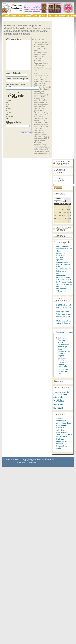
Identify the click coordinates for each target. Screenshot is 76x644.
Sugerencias (33, 462)
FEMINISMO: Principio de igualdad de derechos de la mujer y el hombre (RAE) (63, 261)
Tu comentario (15, 39)
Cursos (64, 392)
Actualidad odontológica (61, 420)
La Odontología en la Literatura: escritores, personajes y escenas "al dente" (64, 273)
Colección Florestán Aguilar (62, 340)
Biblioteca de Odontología (63, 163)
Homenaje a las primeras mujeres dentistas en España (64, 356)
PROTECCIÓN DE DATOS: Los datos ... (64, 307)
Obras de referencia (62, 396)
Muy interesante (63, 312)
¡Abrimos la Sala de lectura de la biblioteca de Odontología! (64, 288)
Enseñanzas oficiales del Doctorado (63, 371)
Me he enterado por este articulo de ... (64, 322)
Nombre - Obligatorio (13, 73)
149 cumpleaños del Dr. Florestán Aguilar (64, 281)
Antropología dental (64, 423)
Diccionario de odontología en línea (64, 347)
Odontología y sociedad (62, 442)
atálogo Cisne (40, 16)
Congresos (57, 392)
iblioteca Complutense (20, 16)
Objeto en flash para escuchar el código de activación (9, 108)
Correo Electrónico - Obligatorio (17, 79)
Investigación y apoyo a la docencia (64, 433)
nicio (5, 16)
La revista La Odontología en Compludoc (64, 365)
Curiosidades (62, 425)
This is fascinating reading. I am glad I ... (64, 316)
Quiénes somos (60, 171)
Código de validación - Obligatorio (14, 123)
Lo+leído (61, 332)
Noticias (59, 400)
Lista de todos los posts (63, 229)
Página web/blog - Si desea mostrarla (15, 85)
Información (21, 462)
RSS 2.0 (61, 381)
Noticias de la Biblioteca (62, 438)
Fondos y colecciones (61, 429)
